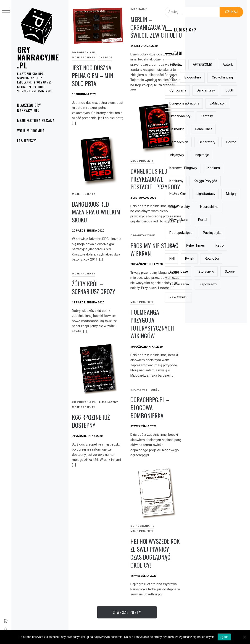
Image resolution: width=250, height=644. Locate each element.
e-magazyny (109, 402)
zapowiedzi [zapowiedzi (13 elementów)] (202, 427)
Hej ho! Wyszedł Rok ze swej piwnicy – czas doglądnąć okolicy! (155, 553)
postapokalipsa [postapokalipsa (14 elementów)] (205, 336)
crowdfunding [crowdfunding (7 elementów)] (204, 103)
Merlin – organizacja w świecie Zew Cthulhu (156, 27)
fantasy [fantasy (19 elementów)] (231, 168)
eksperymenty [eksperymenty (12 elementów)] (204, 168)
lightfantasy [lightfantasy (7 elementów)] (203, 284)
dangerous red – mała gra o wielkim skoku (96, 212)
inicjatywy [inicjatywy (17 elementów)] (201, 220)
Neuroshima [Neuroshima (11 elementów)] (203, 310)
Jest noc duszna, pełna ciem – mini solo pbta (93, 76)
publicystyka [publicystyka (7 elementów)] (203, 349)
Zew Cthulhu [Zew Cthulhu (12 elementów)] (203, 440)
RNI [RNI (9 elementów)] (196, 375)
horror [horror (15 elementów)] (225, 207)
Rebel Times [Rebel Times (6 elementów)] (203, 362)
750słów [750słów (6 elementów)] (200, 65)
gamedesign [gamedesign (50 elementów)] (203, 194)
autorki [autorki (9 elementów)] (199, 77)
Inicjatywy (139, 390)
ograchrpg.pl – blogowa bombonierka (150, 407)
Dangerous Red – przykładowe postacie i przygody (155, 179)
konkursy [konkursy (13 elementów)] (223, 245)
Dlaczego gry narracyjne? (29, 108)
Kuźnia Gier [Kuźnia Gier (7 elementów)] (202, 271)
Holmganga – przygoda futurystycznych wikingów (152, 324)
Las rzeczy (27, 141)
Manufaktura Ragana (36, 121)
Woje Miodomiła (31, 131)
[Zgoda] (244, 637)
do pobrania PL (84, 53)
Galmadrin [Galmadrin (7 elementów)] (201, 181)
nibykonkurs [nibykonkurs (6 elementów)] (203, 323)
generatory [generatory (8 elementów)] (202, 207)
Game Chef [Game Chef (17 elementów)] (228, 181)
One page (105, 58)
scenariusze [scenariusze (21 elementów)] (227, 388)
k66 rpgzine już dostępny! (91, 421)
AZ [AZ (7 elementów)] (217, 77)
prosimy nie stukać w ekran (154, 250)
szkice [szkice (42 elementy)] (225, 401)
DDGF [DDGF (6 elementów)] (226, 129)
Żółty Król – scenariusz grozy (94, 288)
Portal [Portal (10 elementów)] (227, 323)
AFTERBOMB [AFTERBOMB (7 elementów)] (226, 65)
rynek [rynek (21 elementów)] (214, 375)
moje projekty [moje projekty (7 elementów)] (204, 297)
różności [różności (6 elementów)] (200, 388)
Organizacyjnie (143, 236)
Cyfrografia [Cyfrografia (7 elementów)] (202, 116)
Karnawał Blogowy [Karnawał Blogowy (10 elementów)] (207, 233)
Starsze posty (127, 612)
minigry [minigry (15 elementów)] (228, 284)
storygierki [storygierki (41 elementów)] (201, 401)
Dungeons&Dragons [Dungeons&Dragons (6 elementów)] (208, 142)
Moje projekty (84, 58)
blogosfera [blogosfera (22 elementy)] (202, 90)
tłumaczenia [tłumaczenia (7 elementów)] (203, 414)
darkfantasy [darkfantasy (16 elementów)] (202, 129)
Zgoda (224, 637)
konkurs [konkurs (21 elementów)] (200, 245)
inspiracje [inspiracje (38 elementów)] (226, 220)
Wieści (156, 390)
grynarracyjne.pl (38, 57)
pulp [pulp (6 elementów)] (226, 349)
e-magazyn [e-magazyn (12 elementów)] (202, 155)
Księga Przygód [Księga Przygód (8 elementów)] (205, 258)
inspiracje (139, 9)
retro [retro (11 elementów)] (226, 362)
